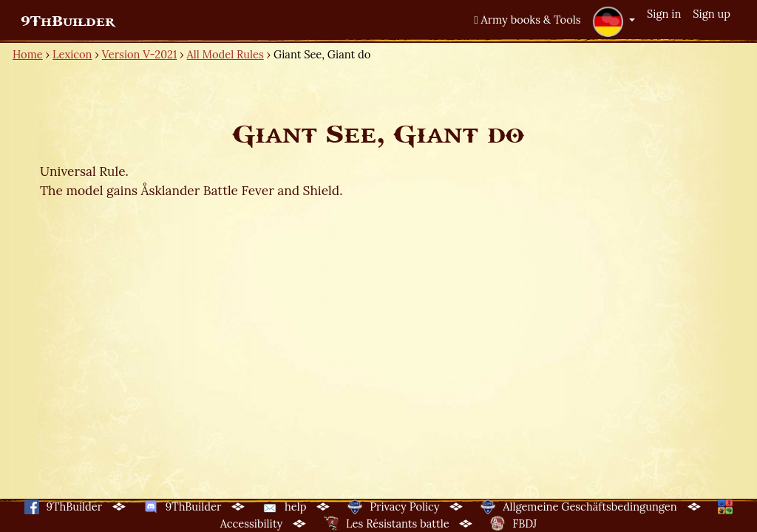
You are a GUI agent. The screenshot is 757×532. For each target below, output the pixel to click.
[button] (614, 21)
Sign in (664, 14)
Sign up (712, 14)
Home (28, 54)
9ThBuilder (68, 21)
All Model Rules (225, 54)
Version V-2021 (139, 54)
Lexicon (72, 54)
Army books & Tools (527, 20)
